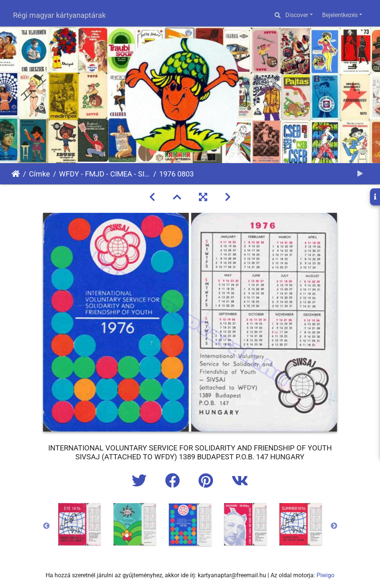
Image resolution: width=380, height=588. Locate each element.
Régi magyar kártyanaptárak (59, 15)
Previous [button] (46, 526)
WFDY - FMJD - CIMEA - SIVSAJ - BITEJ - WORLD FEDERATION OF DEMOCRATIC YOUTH (105, 174)
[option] (80, 524)
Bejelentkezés (340, 15)
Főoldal (16, 174)
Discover (297, 15)
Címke (40, 174)
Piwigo (325, 575)
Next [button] (334, 526)
